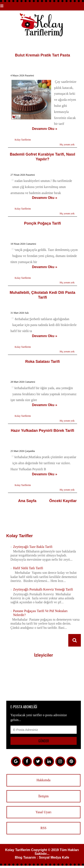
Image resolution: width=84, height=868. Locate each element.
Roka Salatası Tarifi (42, 362)
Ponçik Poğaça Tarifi (43, 223)
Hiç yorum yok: (67, 144)
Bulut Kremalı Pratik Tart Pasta (42, 55)
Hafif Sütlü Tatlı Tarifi (28, 568)
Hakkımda (43, 780)
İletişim (43, 796)
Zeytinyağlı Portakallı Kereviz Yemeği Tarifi (43, 589)
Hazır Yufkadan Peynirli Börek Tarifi (43, 431)
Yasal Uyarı (43, 812)
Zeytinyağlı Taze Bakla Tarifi (33, 547)
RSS (43, 828)
